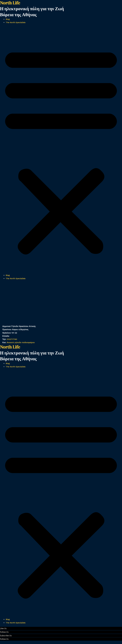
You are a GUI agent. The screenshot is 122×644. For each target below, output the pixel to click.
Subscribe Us (6, 636)
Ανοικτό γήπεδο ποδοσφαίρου (21, 342)
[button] (61, 150)
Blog (8, 19)
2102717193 (12, 339)
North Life (10, 347)
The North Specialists (16, 22)
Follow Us (4, 632)
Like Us (3, 628)
